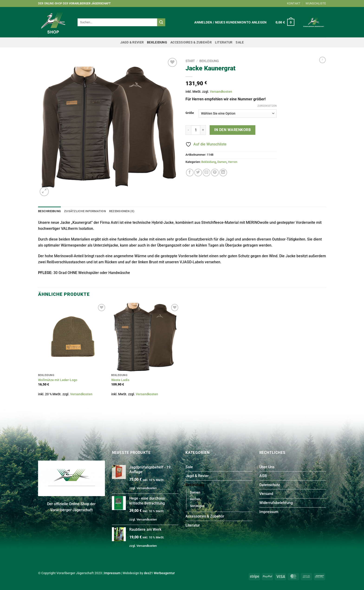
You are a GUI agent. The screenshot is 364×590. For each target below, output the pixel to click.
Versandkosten (221, 92)
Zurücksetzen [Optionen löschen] (267, 106)
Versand (266, 494)
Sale (240, 42)
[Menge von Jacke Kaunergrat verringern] (188, 130)
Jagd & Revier (132, 42)
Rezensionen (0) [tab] (122, 211)
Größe (190, 113)
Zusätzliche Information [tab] (85, 211)
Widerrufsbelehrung (276, 503)
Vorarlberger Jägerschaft (90, 3)
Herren (233, 162)
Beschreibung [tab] (49, 211)
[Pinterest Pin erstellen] (215, 173)
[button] (230, 22)
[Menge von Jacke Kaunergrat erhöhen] (203, 130)
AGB (263, 476)
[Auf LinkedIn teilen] (223, 173)
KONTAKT (294, 3)
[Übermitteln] (161, 22)
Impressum (269, 512)
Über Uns (267, 467)
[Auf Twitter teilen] (198, 173)
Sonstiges (197, 506)
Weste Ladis (120, 380)
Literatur (224, 42)
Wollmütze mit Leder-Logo (58, 380)
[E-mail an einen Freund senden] (206, 173)
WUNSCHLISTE (316, 3)
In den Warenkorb (232, 130)
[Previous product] (322, 60)
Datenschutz (270, 485)
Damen (222, 162)
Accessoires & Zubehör (191, 42)
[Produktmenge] (196, 130)
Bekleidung (157, 42)
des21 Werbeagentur (159, 573)
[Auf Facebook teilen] (190, 173)
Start (190, 61)
